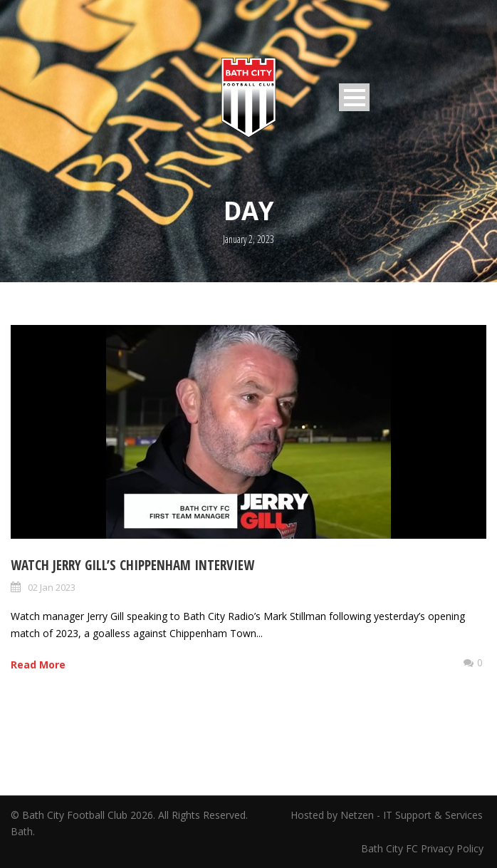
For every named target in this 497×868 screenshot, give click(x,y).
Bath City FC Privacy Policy (424, 848)
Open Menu (354, 97)
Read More (38, 665)
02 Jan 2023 (52, 587)
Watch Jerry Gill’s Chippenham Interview (132, 565)
